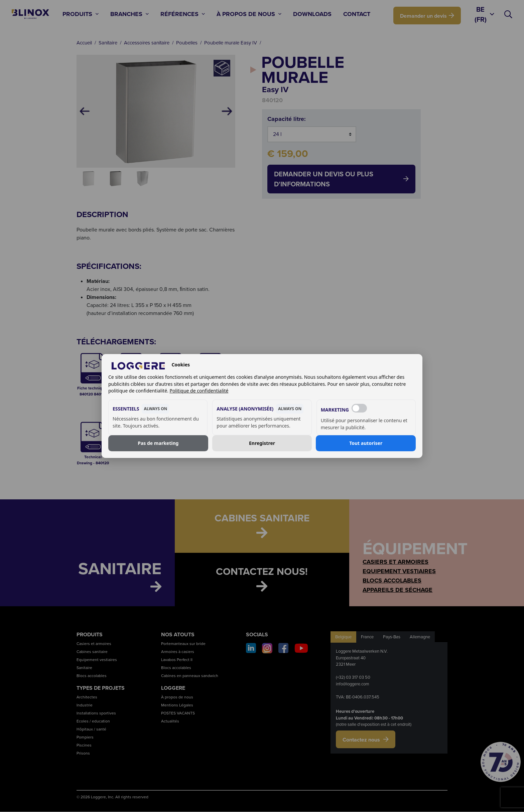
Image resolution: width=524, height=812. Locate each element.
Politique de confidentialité (199, 391)
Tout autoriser (366, 443)
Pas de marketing (158, 443)
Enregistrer (262, 443)
